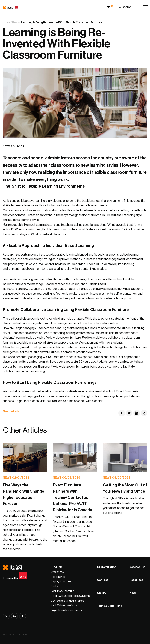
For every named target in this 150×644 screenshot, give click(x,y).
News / (16, 23)
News (133, 593)
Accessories (58, 577)
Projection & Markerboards (66, 610)
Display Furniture (61, 582)
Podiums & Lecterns (62, 591)
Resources (136, 580)
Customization (107, 567)
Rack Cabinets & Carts (64, 606)
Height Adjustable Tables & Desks (70, 596)
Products (57, 567)
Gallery (102, 593)
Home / (7, 23)
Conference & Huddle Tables (67, 601)
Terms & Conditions (110, 606)
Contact (102, 580)
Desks (54, 586)
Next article (13, 412)
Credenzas (57, 572)
